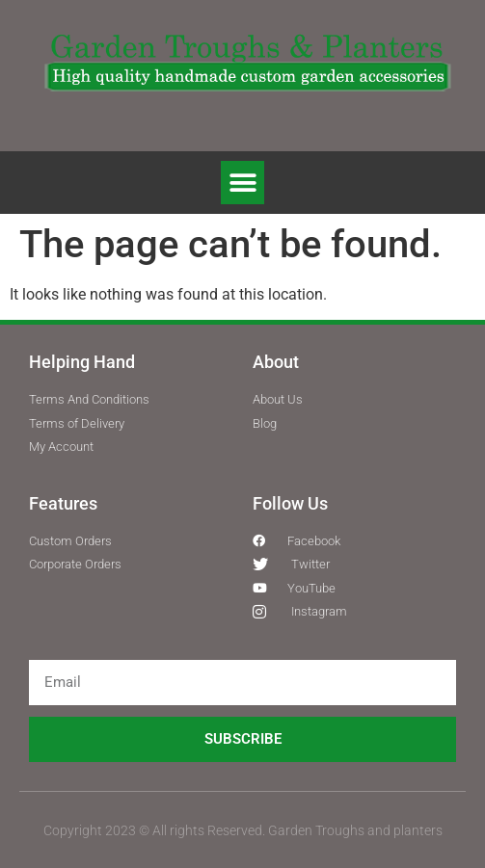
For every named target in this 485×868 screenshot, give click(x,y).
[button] (242, 183)
